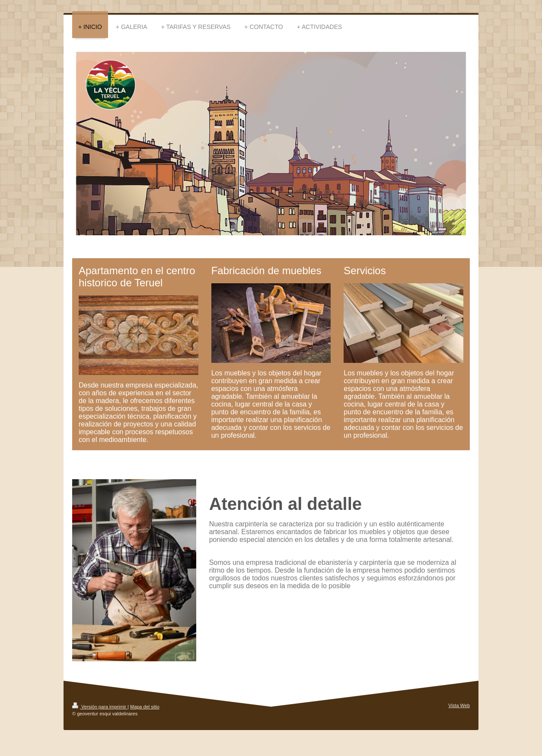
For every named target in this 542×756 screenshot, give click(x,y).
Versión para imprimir (100, 707)
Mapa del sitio (145, 707)
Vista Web (459, 705)
